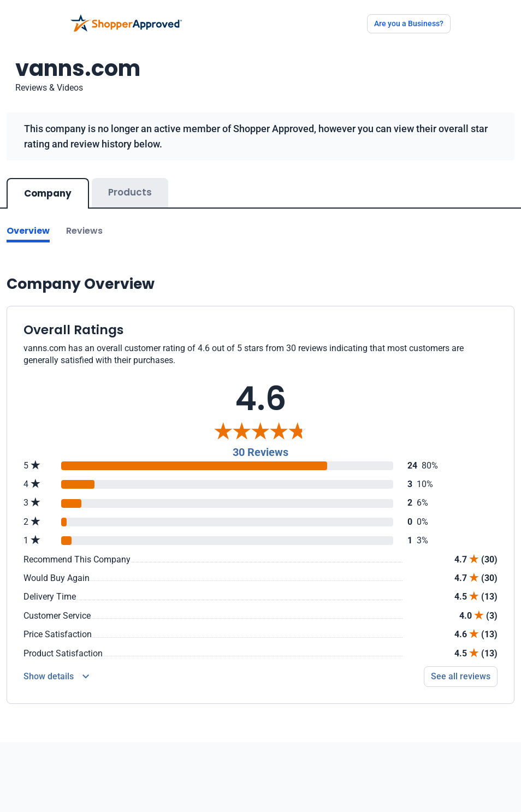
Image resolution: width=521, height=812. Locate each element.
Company (48, 193)
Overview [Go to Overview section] (28, 231)
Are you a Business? (409, 23)
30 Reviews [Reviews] (260, 452)
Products (130, 192)
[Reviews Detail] (56, 677)
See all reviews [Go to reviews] (461, 676)
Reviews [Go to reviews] (84, 231)
